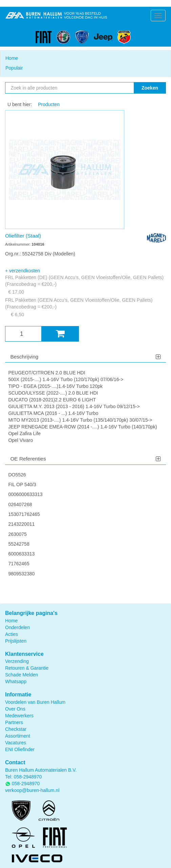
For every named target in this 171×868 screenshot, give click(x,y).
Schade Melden (22, 675)
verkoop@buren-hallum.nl (32, 790)
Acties (12, 634)
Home (12, 58)
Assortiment (18, 736)
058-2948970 (28, 777)
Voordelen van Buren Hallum (35, 702)
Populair (14, 68)
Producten (49, 104)
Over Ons (15, 709)
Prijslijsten (16, 641)
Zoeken (150, 88)
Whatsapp (16, 681)
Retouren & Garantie (27, 668)
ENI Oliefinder (20, 749)
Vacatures (16, 743)
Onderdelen (17, 627)
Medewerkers (19, 716)
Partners (14, 722)
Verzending (17, 661)
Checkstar (16, 729)
